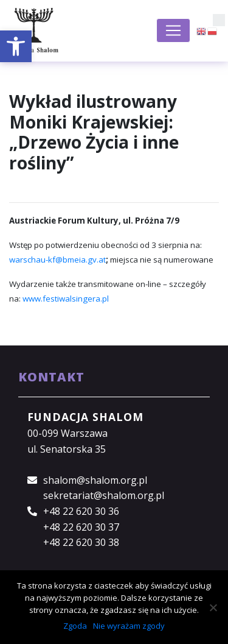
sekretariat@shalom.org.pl (104, 495)
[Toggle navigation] (173, 30)
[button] (16, 46)
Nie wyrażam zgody (129, 626)
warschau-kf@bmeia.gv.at (57, 260)
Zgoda (75, 626)
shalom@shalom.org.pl (95, 480)
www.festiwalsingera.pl (66, 299)
